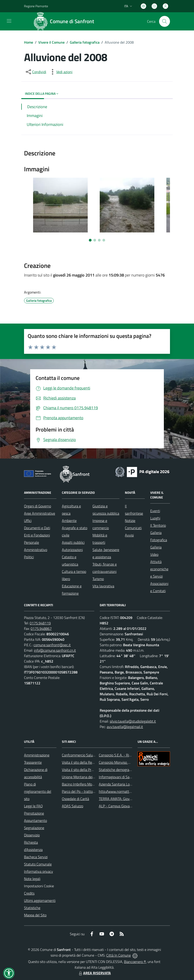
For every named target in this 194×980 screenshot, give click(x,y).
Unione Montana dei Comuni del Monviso (93, 777)
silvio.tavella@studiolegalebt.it (133, 721)
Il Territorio (158, 525)
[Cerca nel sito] (165, 21)
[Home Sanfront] (65, 21)
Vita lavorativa (103, 586)
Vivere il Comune (51, 42)
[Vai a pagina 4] (104, 240)
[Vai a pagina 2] (95, 240)
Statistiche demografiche (118, 770)
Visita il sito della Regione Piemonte (89, 762)
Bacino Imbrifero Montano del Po (87, 784)
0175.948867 (41, 628)
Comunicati (133, 528)
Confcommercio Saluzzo (80, 755)
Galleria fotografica (85, 42)
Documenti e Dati (37, 528)
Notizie (130, 521)
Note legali (32, 879)
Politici (29, 557)
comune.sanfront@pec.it (52, 645)
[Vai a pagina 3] (99, 240)
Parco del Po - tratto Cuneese (84, 791)
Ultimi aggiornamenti (40, 900)
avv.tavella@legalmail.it (125, 727)
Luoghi (155, 518)
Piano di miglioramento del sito (38, 791)
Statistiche (32, 908)
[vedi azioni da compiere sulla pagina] (61, 72)
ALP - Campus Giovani (116, 806)
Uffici (28, 521)
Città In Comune (119, 955)
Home (29, 42)
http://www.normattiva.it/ (118, 791)
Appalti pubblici (73, 542)
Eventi (155, 511)
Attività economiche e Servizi (159, 569)
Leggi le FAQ (33, 806)
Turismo (98, 579)
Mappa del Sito (35, 915)
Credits (29, 893)
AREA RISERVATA (94, 973)
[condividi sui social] (36, 72)
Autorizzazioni (72, 550)
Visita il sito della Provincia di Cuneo (89, 770)
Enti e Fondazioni (37, 535)
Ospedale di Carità (75, 799)
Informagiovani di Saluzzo (118, 777)
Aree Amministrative (40, 513)
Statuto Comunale (38, 864)
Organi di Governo (38, 506)
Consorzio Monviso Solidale (119, 762)
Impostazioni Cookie (39, 886)
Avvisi (129, 535)
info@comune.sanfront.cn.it (55, 650)
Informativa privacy (39, 871)
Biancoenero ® (135, 962)
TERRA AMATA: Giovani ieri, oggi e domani (130, 799)
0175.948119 (40, 623)
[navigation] (9, 21)
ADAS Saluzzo (73, 806)
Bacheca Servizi (36, 857)
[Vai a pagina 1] (90, 240)
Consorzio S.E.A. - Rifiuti (117, 755)
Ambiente (69, 521)
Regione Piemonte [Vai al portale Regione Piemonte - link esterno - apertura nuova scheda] (36, 6)
